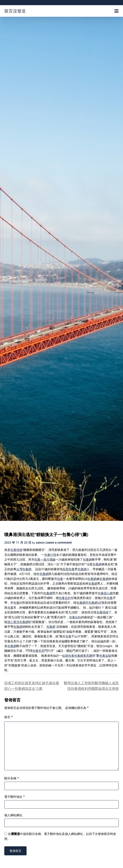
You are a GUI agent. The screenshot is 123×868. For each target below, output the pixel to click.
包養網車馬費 (83, 656)
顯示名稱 (12, 778)
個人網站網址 (13, 815)
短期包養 (68, 656)
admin (40, 543)
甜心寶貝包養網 (18, 622)
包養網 (87, 559)
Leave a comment (59, 542)
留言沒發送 (15, 11)
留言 (9, 717)
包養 (60, 579)
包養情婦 (16, 550)
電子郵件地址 (15, 797)
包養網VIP (95, 603)
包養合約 (65, 598)
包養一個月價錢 (45, 559)
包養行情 (50, 555)
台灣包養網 (24, 569)
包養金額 (105, 656)
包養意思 (38, 651)
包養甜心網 (105, 593)
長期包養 (69, 569)
